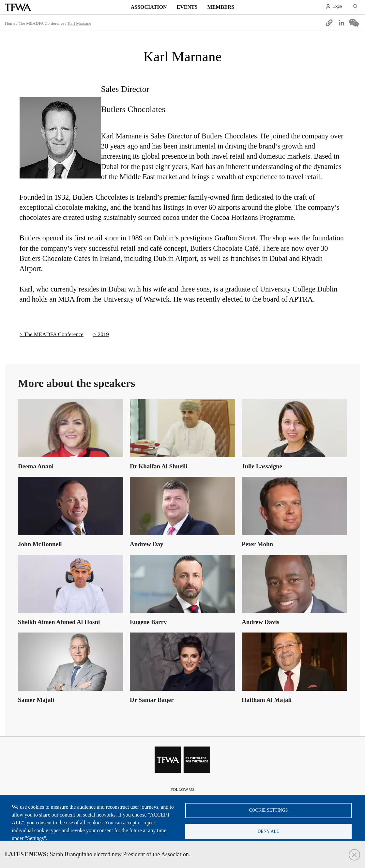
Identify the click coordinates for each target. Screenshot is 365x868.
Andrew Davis (260, 622)
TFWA (18, 7)
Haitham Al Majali (267, 700)
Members (221, 7)
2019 (103, 334)
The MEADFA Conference (41, 23)
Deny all (268, 831)
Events (187, 7)
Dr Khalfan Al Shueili (159, 466)
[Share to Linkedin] (342, 23)
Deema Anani (36, 466)
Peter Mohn (257, 544)
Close (354, 855)
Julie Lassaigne (262, 466)
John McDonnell (40, 544)
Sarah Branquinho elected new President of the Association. (98, 854)
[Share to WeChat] (354, 23)
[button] (329, 23)
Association (149, 7)
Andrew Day (147, 544)
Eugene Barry (148, 622)
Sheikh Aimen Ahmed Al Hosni (59, 622)
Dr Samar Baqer (152, 700)
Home (10, 23)
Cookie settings (268, 810)
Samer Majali (36, 700)
